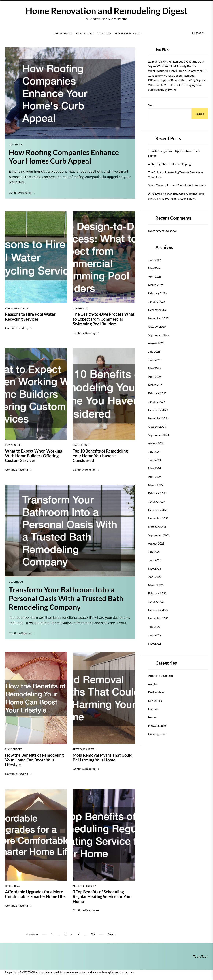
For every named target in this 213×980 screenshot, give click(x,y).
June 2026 (155, 260)
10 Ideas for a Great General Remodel (172, 75)
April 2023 (155, 577)
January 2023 (157, 602)
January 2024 (157, 502)
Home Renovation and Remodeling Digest (107, 11)
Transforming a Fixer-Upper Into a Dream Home (174, 153)
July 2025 (154, 351)
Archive (153, 684)
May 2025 (154, 368)
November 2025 (158, 318)
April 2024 (155, 477)
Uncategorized (157, 734)
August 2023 (156, 543)
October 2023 (157, 527)
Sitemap (128, 972)
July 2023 (154, 552)
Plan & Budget (63, 33)
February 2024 (157, 493)
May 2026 (154, 268)
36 (93, 934)
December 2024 (158, 410)
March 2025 (156, 385)
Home (152, 717)
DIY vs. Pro (104, 33)
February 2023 (157, 593)
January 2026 (157, 302)
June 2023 (155, 560)
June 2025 (155, 360)
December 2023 (158, 510)
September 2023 (159, 535)
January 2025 (157, 402)
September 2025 (159, 335)
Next (111, 934)
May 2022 (154, 643)
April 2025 (155, 377)
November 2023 (158, 518)
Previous (32, 934)
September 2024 (159, 435)
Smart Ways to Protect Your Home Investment (177, 185)
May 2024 (154, 468)
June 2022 (155, 635)
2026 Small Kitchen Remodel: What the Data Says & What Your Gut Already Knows (176, 196)
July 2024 (154, 451)
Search (152, 105)
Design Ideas (85, 33)
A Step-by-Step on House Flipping (169, 164)
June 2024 (155, 460)
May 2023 (154, 568)
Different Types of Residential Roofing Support (177, 80)
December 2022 (158, 610)
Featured (154, 709)
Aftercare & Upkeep (128, 33)
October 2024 (157, 426)
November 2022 (158, 618)
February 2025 (157, 393)
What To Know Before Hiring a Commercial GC (177, 71)
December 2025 (158, 310)
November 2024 (158, 418)
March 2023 (156, 585)
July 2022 (154, 627)
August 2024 (156, 443)
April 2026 (155, 276)
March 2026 (156, 285)
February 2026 (157, 293)
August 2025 (156, 343)
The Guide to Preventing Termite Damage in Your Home (175, 175)
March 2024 (156, 485)
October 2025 (157, 326)
